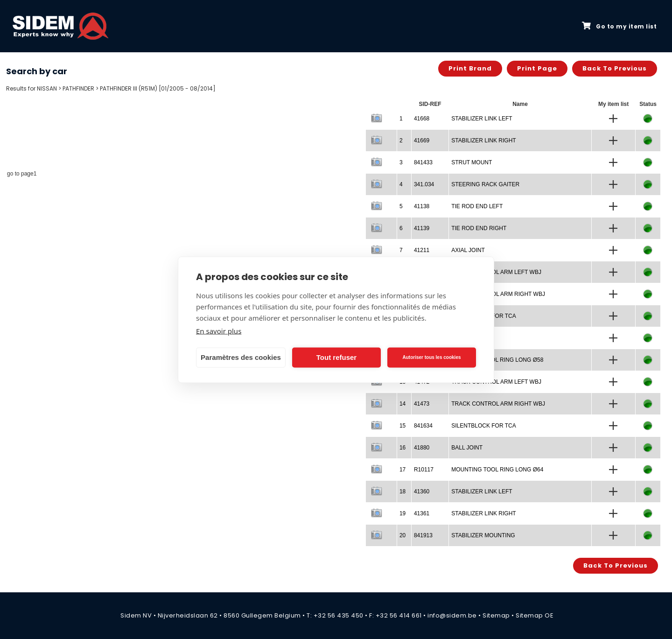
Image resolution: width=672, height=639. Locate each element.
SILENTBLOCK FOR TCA (483, 426)
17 (402, 470)
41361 (422, 513)
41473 (422, 404)
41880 (422, 448)
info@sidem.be (452, 615)
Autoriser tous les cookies (431, 357)
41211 (422, 250)
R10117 (424, 470)
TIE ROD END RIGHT (479, 228)
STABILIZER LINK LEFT (482, 119)
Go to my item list (619, 26)
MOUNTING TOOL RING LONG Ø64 (497, 470)
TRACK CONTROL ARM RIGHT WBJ (498, 294)
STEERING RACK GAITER (485, 184)
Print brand (470, 68)
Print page (537, 68)
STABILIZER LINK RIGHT (483, 140)
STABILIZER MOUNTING (483, 535)
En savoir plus (219, 330)
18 (402, 492)
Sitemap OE (535, 615)
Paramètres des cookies (241, 357)
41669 (422, 140)
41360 (422, 492)
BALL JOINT (467, 448)
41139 (422, 228)
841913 (423, 535)
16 (402, 448)
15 (402, 426)
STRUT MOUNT (472, 162)
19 (402, 513)
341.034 (424, 184)
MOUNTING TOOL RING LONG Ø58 (497, 360)
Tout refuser (336, 357)
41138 (422, 206)
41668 (422, 119)
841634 (423, 426)
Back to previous (615, 68)
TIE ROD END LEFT (477, 206)
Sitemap (496, 615)
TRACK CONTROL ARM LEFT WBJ (496, 272)
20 (402, 535)
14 (402, 404)
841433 (423, 162)
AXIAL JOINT (468, 250)
